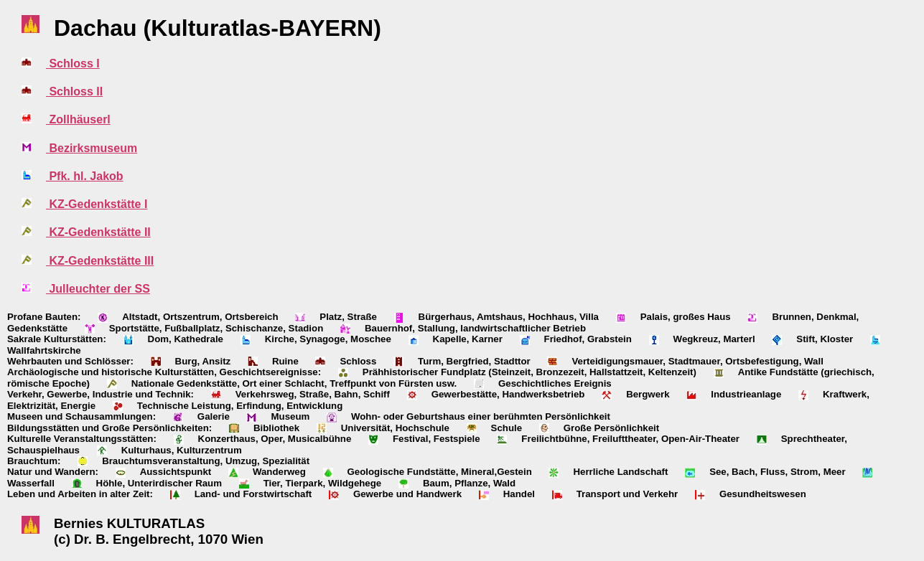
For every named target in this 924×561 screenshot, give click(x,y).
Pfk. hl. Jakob (85, 176)
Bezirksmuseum (92, 148)
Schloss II (74, 91)
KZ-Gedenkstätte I (97, 204)
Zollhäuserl (78, 119)
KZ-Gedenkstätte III (100, 261)
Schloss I (73, 63)
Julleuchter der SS (98, 289)
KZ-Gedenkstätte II (98, 232)
